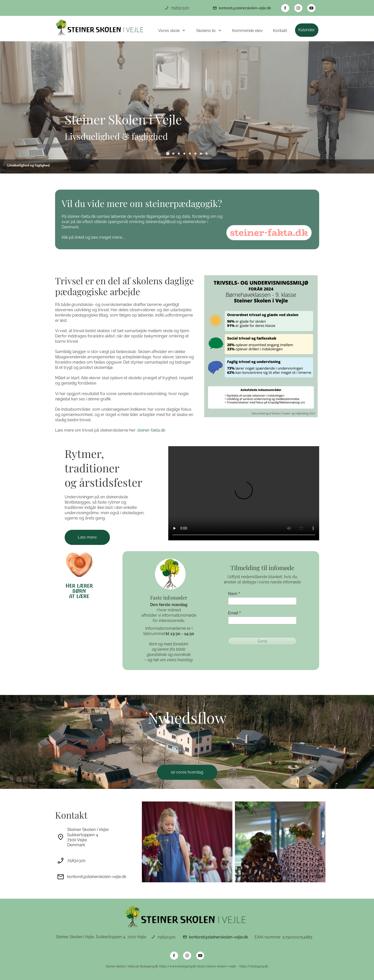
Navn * (234, 594)
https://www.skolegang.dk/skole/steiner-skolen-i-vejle (198, 966)
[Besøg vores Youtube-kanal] (311, 8)
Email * (235, 613)
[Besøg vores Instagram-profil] (298, 8)
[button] (168, 154)
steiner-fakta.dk (151, 430)
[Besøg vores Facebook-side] (285, 8)
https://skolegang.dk (253, 966)
